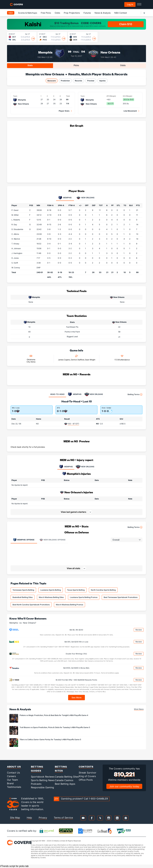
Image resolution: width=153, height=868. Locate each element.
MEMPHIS (66, 467)
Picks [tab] (76, 65)
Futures (87, 13)
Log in (130, 4)
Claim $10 (126, 24)
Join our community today (124, 786)
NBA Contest (121, 13)
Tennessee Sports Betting (23, 590)
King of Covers (87, 776)
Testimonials (14, 787)
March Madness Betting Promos (69, 605)
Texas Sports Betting (76, 590)
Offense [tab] (24, 540)
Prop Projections (72, 13)
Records (79, 81)
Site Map (15, 818)
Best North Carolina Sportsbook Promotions (31, 605)
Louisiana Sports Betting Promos (84, 597)
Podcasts (36, 784)
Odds (57, 13)
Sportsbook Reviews (43, 777)
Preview (91, 81)
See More (77, 697)
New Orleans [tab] (86, 198)
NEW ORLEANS (85, 467)
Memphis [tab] (65, 198)
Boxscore (52, 81)
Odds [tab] (123, 65)
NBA (11, 13)
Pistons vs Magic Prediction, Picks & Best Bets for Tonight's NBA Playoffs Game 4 (54, 715)
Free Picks (46, 13)
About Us (14, 767)
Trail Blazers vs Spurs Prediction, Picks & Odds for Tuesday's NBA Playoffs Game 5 (55, 727)
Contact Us (13, 773)
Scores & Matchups (28, 13)
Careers (11, 776)
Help (29, 818)
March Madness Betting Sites (51, 597)
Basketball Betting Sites (23, 597)
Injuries (102, 81)
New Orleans (110, 52)
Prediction (65, 81)
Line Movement (130, 111)
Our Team (12, 780)
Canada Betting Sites (67, 777)
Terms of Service (63, 818)
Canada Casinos (64, 780)
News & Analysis (103, 13)
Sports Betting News (43, 780)
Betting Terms (135, 394)
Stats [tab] (30, 65)
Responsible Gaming (42, 787)
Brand (10, 783)
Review (139, 630)
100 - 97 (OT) (73, 424)
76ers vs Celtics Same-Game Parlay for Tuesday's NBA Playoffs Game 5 (50, 739)
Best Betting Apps (65, 784)
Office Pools (86, 780)
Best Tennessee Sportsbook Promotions (121, 597)
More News (139, 709)
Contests (86, 767)
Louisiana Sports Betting (51, 590)
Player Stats (64, 111)
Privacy (43, 818)
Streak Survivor (87, 773)
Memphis (45, 52)
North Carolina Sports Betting (103, 590)
